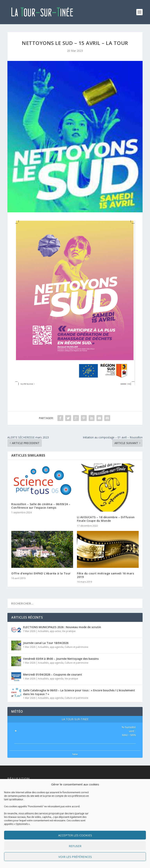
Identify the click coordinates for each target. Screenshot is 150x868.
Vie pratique (69, 631)
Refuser (75, 846)
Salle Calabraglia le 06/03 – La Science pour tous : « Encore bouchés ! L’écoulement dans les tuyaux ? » (79, 692)
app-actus (55, 631)
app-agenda (57, 647)
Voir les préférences (75, 857)
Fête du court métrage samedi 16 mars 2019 (105, 575)
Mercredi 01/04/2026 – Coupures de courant (53, 674)
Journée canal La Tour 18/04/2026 (46, 643)
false (75, 754)
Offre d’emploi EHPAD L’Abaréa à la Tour (41, 573)
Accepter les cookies (75, 835)
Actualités (43, 631)
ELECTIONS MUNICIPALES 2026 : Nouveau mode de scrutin (62, 627)
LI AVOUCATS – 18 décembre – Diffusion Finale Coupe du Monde (106, 519)
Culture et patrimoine (76, 647)
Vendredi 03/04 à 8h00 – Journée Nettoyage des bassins (61, 659)
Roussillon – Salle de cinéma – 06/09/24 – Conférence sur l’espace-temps (41, 506)
